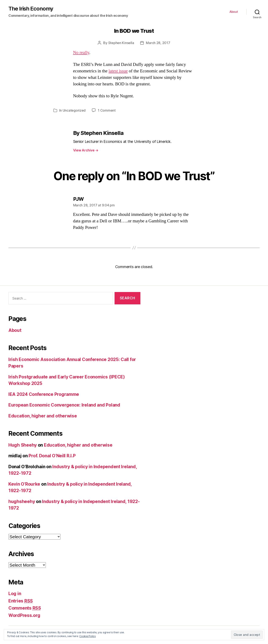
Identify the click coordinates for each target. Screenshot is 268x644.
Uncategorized (74, 110)
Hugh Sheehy (23, 445)
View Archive (86, 150)
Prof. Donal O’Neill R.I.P (52, 456)
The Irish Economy (31, 9)
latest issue (118, 71)
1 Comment (107, 110)
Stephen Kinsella (121, 43)
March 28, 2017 (158, 43)
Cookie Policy (88, 636)
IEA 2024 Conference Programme (44, 394)
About (234, 12)
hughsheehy (22, 501)
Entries (21, 601)
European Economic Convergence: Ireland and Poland (64, 405)
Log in (15, 594)
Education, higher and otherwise (43, 416)
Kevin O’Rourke (24, 484)
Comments (25, 608)
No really (81, 53)
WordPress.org (24, 615)
